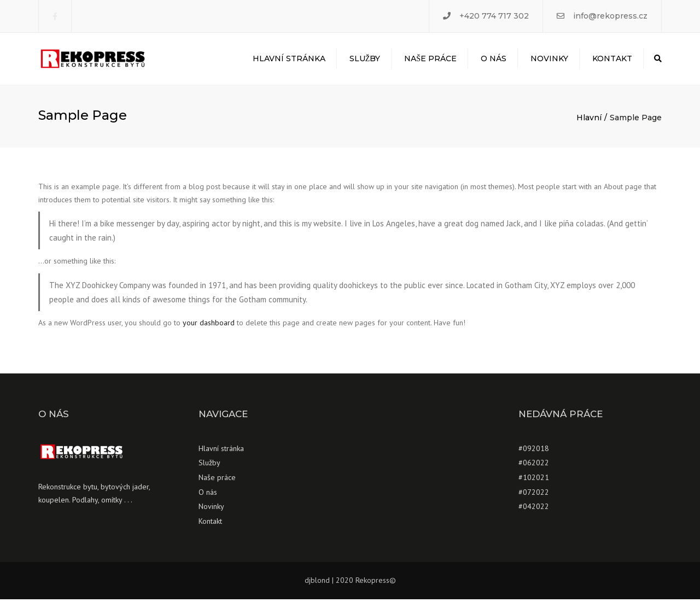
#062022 (534, 471)
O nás (494, 63)
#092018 (534, 457)
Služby (365, 63)
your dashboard (209, 331)
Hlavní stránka (289, 63)
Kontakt (612, 63)
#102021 (534, 486)
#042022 (534, 515)
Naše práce (430, 63)
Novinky (549, 63)
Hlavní (589, 126)
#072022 (534, 500)
